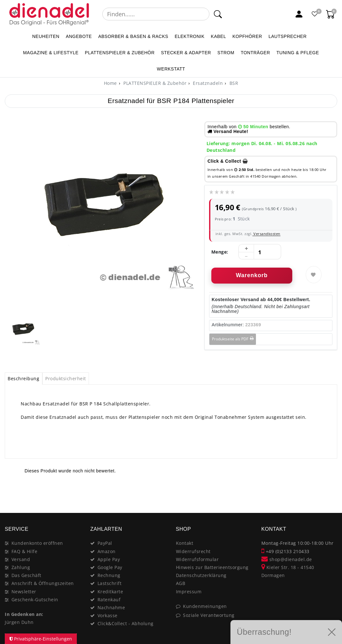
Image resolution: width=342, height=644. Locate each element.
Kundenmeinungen (205, 606)
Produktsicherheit (66, 378)
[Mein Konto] (299, 14)
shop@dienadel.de (287, 559)
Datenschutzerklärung (201, 575)
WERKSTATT (171, 69)
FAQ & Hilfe (25, 551)
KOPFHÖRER (247, 36)
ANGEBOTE (79, 36)
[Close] (329, 490)
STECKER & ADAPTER (186, 53)
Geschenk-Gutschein (35, 600)
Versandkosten (266, 234)
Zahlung (21, 567)
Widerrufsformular (197, 559)
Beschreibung (23, 378)
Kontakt (185, 543)
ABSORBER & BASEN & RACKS (133, 36)
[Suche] (218, 14)
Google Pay (110, 567)
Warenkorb (252, 275)
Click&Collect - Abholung (126, 623)
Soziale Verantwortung (209, 615)
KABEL (219, 36)
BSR (233, 83)
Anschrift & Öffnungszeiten (43, 583)
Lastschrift (110, 583)
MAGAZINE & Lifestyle (51, 53)
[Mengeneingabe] (260, 252)
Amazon (107, 551)
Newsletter (24, 592)
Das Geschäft (26, 575)
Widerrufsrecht (193, 551)
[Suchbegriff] (156, 14)
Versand (21, 559)
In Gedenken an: (24, 614)
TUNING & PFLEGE (298, 53)
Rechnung (109, 575)
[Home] (110, 83)
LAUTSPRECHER (287, 36)
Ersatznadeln (207, 83)
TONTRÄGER (255, 53)
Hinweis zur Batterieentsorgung (212, 567)
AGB (181, 583)
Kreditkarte (110, 592)
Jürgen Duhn (19, 622)
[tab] (24, 379)
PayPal (105, 543)
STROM (226, 53)
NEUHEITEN (46, 36)
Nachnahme (111, 607)
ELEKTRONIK (190, 36)
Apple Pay (109, 559)
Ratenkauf (109, 600)
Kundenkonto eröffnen (37, 543)
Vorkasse (108, 615)
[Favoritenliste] (315, 14)
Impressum (189, 592)
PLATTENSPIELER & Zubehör (120, 53)
